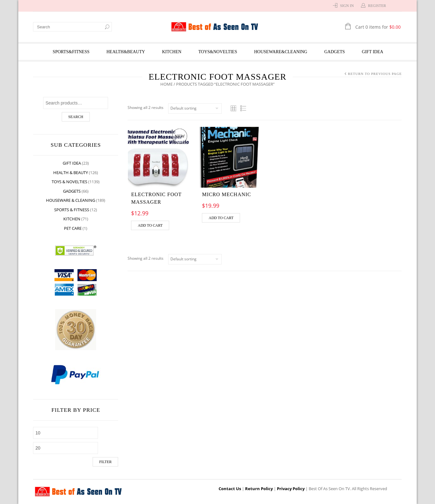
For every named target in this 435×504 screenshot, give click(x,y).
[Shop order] (195, 108)
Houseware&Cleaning (281, 52)
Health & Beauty (71, 173)
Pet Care (73, 228)
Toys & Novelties (70, 182)
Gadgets (335, 52)
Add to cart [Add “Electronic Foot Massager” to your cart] (150, 225)
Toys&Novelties (218, 52)
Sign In (347, 6)
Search (76, 117)
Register (377, 6)
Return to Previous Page (375, 74)
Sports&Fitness (71, 52)
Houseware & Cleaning (71, 200)
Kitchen (172, 52)
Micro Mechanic (226, 194)
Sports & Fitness (72, 210)
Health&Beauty (126, 52)
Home (166, 84)
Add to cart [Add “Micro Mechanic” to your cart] (221, 218)
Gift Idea (373, 52)
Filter (106, 462)
